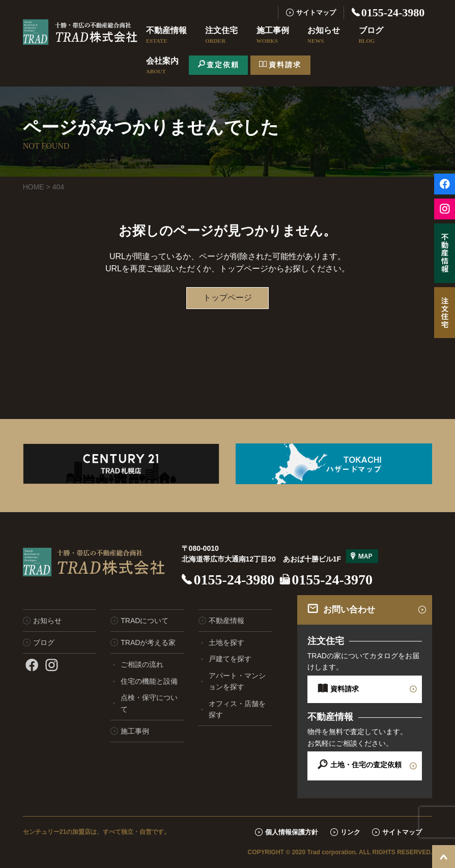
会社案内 (162, 66)
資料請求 (285, 65)
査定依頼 (223, 65)
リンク (350, 832)
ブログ (371, 36)
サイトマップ (316, 12)
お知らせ (324, 36)
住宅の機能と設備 (149, 681)
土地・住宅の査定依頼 (366, 765)
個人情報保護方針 (292, 832)
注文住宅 (221, 36)
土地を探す (226, 642)
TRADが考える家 (148, 642)
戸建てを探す (230, 659)
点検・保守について (149, 703)
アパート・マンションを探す (237, 681)
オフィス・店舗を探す (237, 709)
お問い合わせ (349, 610)
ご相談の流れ (142, 664)
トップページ (227, 298)
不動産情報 (166, 36)
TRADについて (145, 621)
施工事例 (273, 36)
